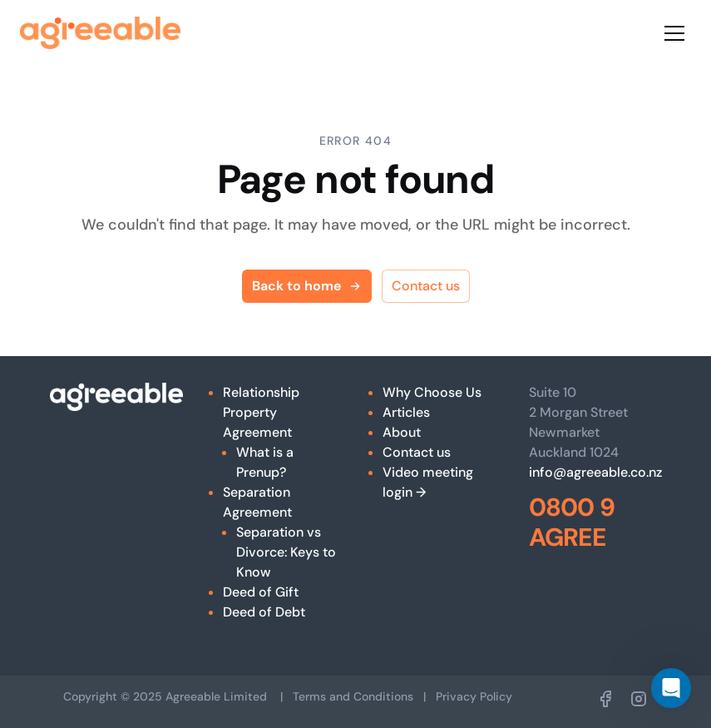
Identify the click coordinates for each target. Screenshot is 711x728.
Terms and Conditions (353, 696)
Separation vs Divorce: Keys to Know (286, 552)
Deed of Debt (264, 612)
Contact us (426, 286)
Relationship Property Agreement (261, 412)
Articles (406, 412)
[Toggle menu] (674, 33)
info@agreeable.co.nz (595, 472)
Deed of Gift (261, 592)
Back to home (307, 286)
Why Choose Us (432, 392)
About (402, 432)
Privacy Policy (474, 696)
